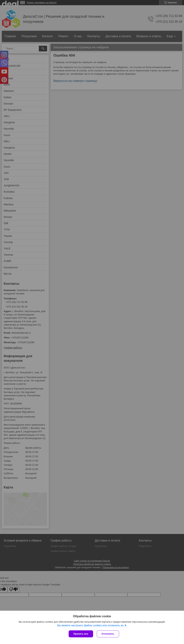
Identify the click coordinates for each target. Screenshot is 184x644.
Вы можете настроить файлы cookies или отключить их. (91, 625)
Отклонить (108, 634)
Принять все (81, 634)
